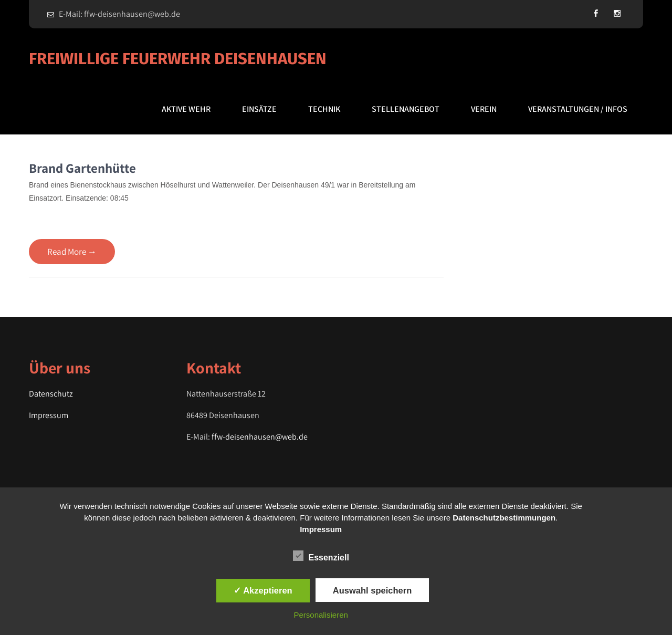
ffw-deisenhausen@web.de (260, 437)
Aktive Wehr (186, 109)
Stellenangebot (406, 109)
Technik (324, 109)
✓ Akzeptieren (263, 590)
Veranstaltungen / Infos (578, 109)
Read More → (72, 252)
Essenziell (321, 556)
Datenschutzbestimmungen (504, 518)
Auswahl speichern (372, 590)
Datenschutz (51, 394)
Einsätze (259, 109)
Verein (484, 109)
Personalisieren (321, 615)
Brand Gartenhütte (82, 168)
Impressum (49, 415)
